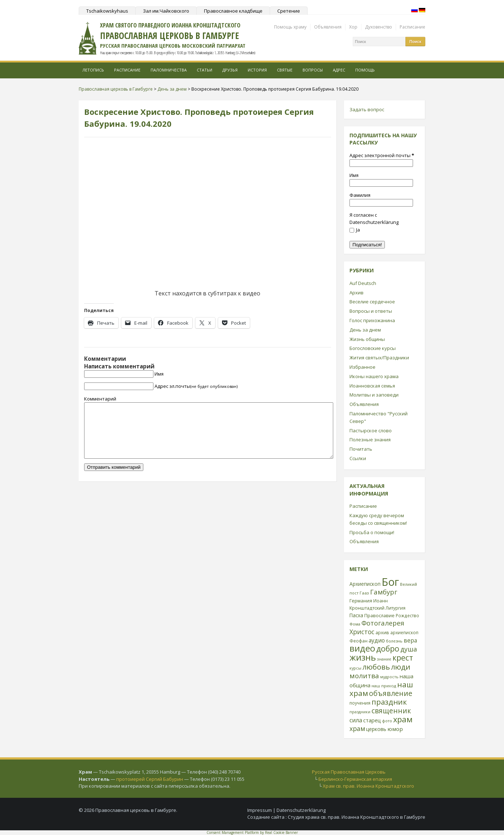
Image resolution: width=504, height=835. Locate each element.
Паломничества (169, 70)
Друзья (230, 70)
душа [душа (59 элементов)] (409, 649)
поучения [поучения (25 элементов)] (360, 703)
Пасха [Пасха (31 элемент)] (356, 615)
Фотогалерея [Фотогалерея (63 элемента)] (383, 623)
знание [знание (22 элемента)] (384, 659)
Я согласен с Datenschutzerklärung (374, 219)
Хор (353, 27)
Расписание (412, 27)
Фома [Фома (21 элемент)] (355, 624)
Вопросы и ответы (371, 311)
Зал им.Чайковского (166, 11)
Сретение (289, 11)
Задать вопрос (367, 109)
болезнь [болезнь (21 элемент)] (394, 641)
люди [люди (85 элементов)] (401, 667)
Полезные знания (370, 440)
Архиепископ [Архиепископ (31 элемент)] (365, 584)
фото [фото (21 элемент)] (387, 721)
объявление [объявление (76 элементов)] (391, 693)
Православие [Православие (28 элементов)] (379, 615)
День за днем (365, 330)
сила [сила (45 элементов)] (356, 720)
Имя (159, 374)
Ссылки (358, 458)
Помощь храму (290, 27)
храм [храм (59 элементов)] (357, 728)
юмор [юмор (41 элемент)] (395, 729)
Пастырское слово (371, 431)
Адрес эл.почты (196, 386)
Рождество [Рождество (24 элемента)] (407, 615)
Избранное (362, 367)
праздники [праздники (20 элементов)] (360, 712)
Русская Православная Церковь (349, 772)
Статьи (205, 70)
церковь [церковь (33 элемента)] (376, 729)
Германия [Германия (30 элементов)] (361, 601)
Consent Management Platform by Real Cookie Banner (252, 832)
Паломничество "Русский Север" (379, 417)
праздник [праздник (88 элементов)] (389, 702)
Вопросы (313, 70)
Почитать (361, 449)
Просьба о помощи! (372, 532)
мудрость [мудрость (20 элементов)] (389, 677)
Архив (357, 293)
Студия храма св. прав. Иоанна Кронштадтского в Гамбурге (357, 817)
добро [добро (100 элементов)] (388, 648)
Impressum (260, 810)
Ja (355, 230)
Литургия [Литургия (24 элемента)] (396, 608)
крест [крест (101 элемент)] (403, 657)
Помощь (365, 70)
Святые (285, 70)
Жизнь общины (367, 339)
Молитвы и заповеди (374, 395)
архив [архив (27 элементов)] (382, 632)
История (257, 70)
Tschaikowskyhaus (107, 11)
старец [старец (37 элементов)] (372, 720)
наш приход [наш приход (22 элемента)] (384, 686)
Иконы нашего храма (374, 376)
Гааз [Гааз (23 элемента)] (364, 593)
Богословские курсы (373, 348)
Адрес (339, 70)
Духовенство (379, 27)
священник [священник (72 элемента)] (391, 711)
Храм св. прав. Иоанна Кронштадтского (368, 786)
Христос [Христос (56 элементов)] (362, 632)
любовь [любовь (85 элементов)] (376, 667)
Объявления (328, 27)
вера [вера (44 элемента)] (410, 640)
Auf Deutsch (363, 283)
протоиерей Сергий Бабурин (150, 779)
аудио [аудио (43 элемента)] (377, 640)
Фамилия (360, 195)
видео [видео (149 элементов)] (362, 648)
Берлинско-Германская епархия (355, 779)
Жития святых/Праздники (379, 358)
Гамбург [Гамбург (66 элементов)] (384, 592)
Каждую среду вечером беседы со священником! (378, 519)
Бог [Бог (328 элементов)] (390, 582)
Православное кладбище (233, 11)
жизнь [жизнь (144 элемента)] (363, 657)
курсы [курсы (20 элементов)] (355, 668)
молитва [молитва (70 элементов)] (364, 676)
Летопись (93, 70)
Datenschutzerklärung (301, 810)
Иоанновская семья (372, 386)
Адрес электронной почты (382, 155)
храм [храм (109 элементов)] (403, 719)
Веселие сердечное (372, 302)
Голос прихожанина (372, 320)
